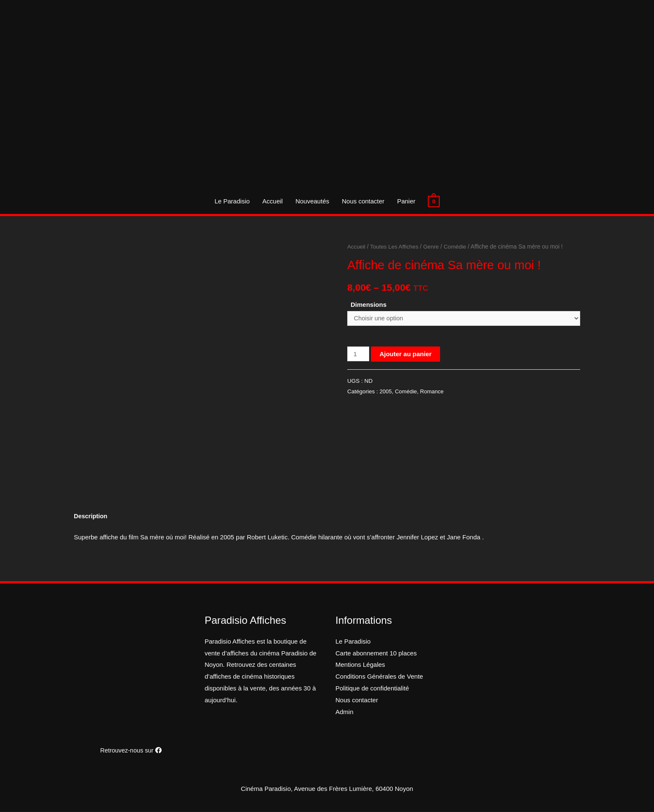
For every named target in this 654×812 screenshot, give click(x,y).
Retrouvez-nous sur (131, 751)
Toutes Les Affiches (396, 247)
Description (91, 517)
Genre (434, 247)
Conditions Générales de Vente (379, 677)
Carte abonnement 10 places (376, 654)
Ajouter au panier (406, 355)
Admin (345, 712)
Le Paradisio (232, 201)
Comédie (458, 247)
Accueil (273, 201)
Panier (406, 201)
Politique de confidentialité (372, 689)
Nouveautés (312, 201)
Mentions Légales (360, 665)
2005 (386, 392)
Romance (434, 392)
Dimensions (369, 304)
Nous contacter (363, 201)
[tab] (91, 517)
